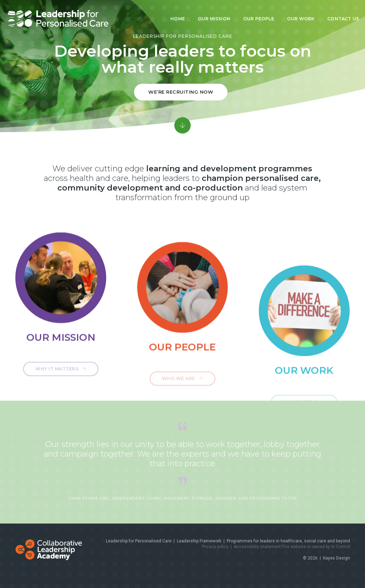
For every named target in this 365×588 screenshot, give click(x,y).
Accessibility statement (257, 547)
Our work (296, 12)
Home (173, 12)
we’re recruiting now (181, 92)
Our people (254, 12)
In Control (341, 547)
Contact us (338, 12)
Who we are (182, 393)
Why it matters (61, 376)
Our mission (209, 12)
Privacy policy (215, 547)
